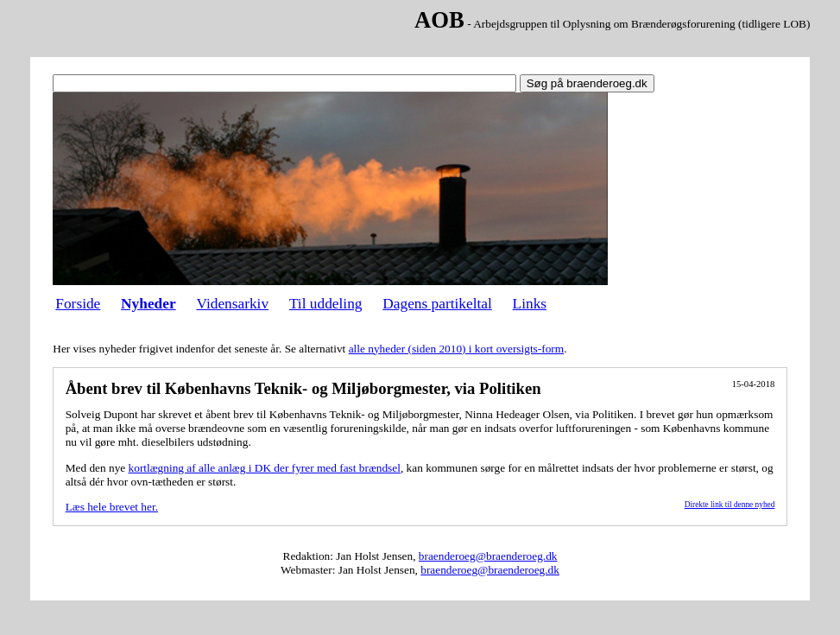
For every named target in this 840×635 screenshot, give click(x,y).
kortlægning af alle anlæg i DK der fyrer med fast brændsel (265, 468)
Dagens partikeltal (437, 304)
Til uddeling (326, 304)
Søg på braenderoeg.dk (587, 83)
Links (530, 304)
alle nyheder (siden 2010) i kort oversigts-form (456, 349)
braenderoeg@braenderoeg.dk (488, 556)
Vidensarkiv (232, 304)
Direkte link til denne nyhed (730, 505)
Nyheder (148, 304)
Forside (78, 304)
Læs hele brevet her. (112, 507)
